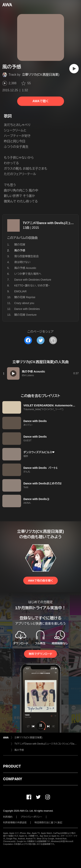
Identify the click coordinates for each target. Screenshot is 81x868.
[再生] (74, 69)
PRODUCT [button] (12, 766)
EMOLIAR (20, 291)
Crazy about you (24, 303)
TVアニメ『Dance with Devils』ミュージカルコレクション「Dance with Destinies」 (46, 744)
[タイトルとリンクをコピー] (53, 340)
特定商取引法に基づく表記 (48, 823)
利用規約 (8, 817)
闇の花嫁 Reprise (25, 297)
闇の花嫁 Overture (25, 315)
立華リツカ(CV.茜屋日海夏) (41, 75)
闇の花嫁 (20, 245)
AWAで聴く (40, 101)
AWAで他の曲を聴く (40, 581)
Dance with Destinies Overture (33, 280)
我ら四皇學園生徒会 (26, 256)
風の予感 (19, 750)
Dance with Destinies (27, 309)
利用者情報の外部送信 (15, 823)
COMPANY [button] (13, 779)
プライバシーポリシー (31, 817)
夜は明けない (22, 262)
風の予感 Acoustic (25, 268)
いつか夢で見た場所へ (28, 274)
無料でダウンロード (40, 654)
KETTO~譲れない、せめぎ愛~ (32, 285)
